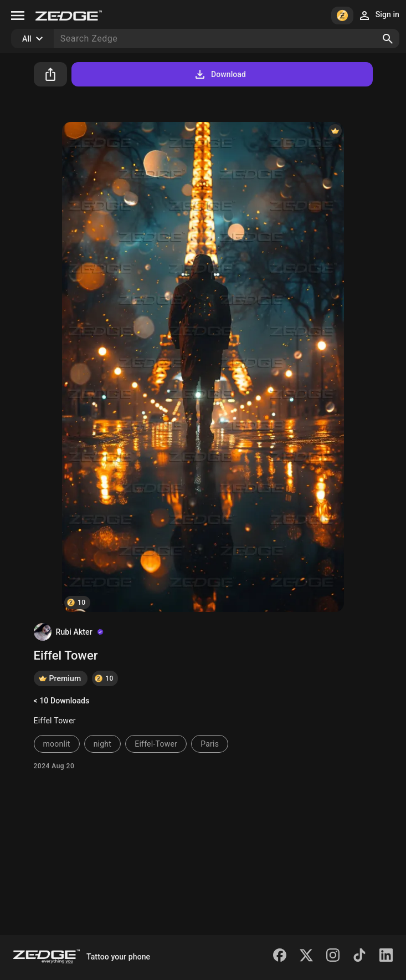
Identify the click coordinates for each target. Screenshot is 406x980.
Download (220, 74)
